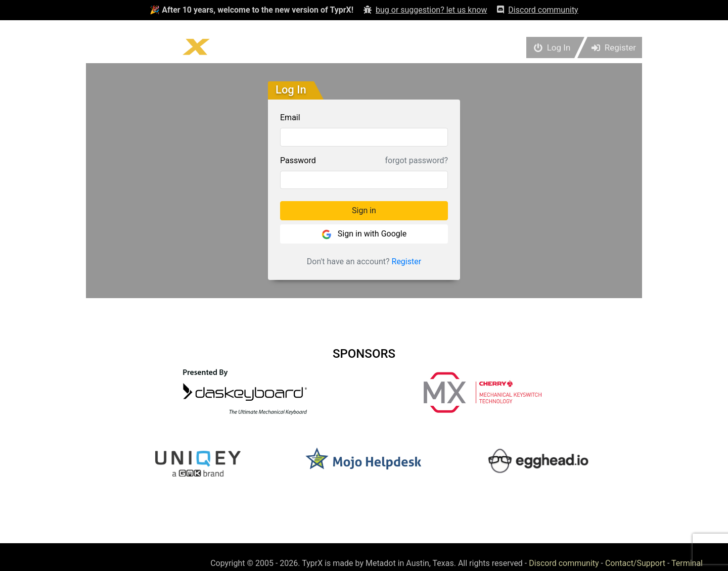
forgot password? (417, 160)
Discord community (564, 563)
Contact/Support (635, 563)
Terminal (687, 563)
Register (407, 261)
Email (290, 117)
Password (298, 160)
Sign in (364, 210)
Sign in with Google (364, 234)
